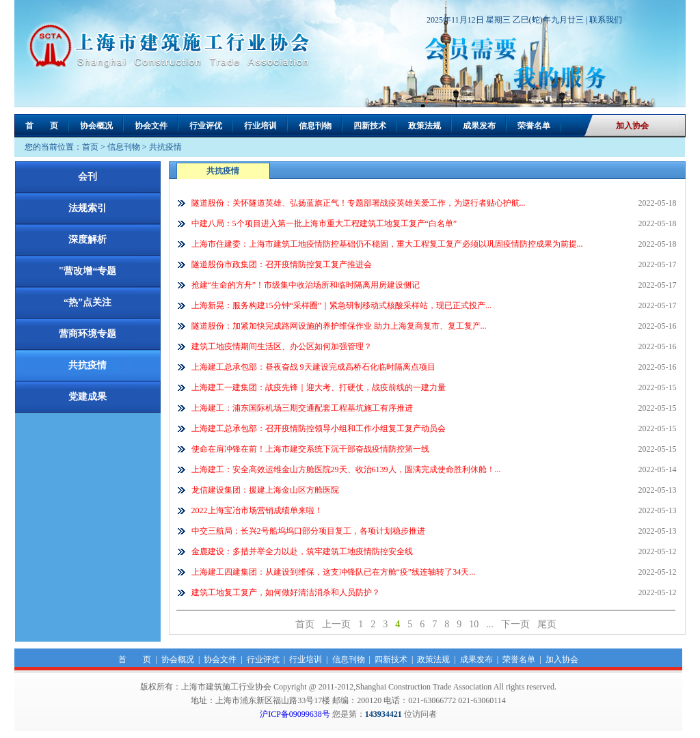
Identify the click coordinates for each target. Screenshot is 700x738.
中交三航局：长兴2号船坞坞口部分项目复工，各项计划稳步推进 (308, 531)
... (490, 624)
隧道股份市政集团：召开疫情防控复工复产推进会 (282, 264)
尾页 (547, 624)
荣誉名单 (534, 126)
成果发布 (479, 126)
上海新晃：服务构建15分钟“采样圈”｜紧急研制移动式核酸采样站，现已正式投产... (342, 305)
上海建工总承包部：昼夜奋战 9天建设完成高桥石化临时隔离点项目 (313, 367)
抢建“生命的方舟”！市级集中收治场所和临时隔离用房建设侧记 (306, 285)
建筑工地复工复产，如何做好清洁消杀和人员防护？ (286, 592)
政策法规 (425, 126)
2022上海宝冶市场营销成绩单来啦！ (257, 510)
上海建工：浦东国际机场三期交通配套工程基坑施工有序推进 (302, 408)
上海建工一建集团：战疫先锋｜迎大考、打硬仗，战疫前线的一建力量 (319, 387)
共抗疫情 (165, 147)
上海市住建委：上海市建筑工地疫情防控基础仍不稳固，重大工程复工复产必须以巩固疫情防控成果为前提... (387, 244)
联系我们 (606, 20)
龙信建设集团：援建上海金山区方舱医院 (265, 490)
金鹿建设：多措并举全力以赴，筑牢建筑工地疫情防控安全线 (302, 551)
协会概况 (96, 126)
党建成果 (87, 397)
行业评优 (206, 126)
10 (474, 624)
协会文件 (151, 126)
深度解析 (87, 240)
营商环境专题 (87, 334)
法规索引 (87, 208)
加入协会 (632, 126)
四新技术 (370, 126)
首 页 (42, 126)
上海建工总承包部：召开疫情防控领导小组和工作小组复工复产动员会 (319, 428)
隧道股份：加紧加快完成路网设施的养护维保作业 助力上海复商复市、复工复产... (339, 326)
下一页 (515, 624)
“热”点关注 (87, 302)
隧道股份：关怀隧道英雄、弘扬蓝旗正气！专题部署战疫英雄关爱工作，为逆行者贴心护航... (359, 203)
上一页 (336, 624)
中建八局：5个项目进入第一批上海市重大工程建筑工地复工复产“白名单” (324, 223)
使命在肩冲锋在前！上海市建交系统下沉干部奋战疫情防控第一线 (310, 449)
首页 (90, 147)
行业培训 (260, 126)
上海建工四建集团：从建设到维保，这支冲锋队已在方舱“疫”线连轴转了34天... (334, 572)
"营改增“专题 (88, 271)
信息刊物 (315, 126)
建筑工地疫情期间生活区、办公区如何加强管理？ (282, 346)
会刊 (87, 177)
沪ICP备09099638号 (295, 714)
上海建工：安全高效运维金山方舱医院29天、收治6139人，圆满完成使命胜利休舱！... (346, 469)
